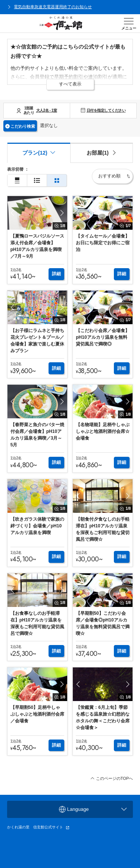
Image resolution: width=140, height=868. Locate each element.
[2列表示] (57, 181)
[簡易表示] (37, 181)
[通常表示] (17, 181)
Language (93, 809)
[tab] (102, 153)
